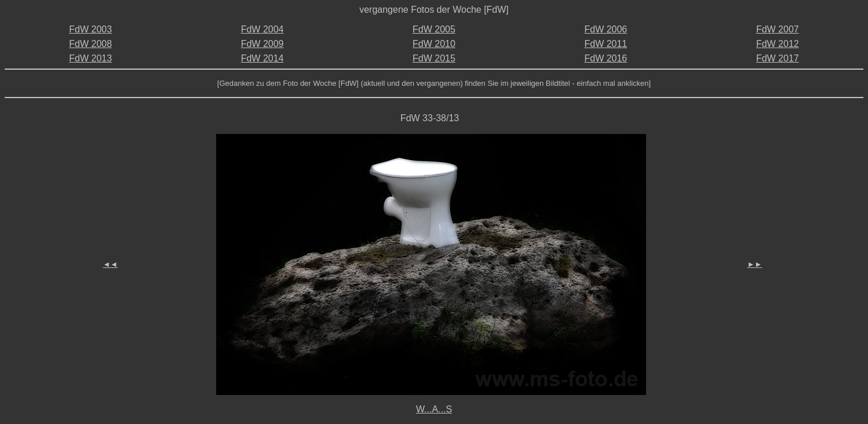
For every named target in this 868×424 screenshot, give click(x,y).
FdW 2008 (90, 44)
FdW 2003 (90, 29)
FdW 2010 (434, 44)
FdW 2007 (778, 29)
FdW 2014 (262, 58)
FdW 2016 (606, 58)
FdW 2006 (606, 29)
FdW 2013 (90, 58)
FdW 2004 (262, 29)
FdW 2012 (778, 44)
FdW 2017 (778, 58)
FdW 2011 (606, 44)
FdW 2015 (434, 58)
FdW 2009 (262, 44)
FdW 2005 (434, 29)
